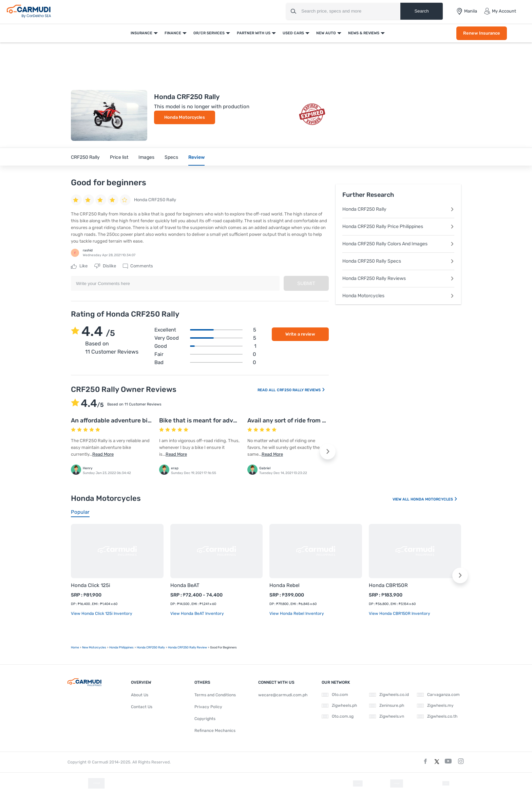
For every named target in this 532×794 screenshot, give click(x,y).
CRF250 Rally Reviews (301, 390)
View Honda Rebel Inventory (297, 613)
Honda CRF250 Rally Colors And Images (398, 244)
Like (79, 266)
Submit (306, 283)
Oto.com (335, 695)
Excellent (205, 330)
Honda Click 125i (91, 585)
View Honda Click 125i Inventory (102, 613)
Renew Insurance (482, 33)
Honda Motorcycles (185, 117)
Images (146, 157)
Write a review (300, 334)
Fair (205, 354)
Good (205, 346)
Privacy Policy (208, 707)
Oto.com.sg (338, 716)
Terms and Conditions (215, 695)
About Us (140, 695)
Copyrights (205, 719)
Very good (205, 338)
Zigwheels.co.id (389, 695)
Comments (138, 266)
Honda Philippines (121, 647)
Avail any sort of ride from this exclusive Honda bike (321, 420)
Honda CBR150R (388, 585)
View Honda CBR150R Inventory (400, 613)
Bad (205, 362)
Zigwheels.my (435, 705)
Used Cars (293, 33)
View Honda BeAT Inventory (197, 613)
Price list (119, 157)
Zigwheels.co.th (437, 716)
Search (421, 11)
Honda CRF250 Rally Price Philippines (398, 226)
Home (75, 647)
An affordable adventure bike (113, 420)
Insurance (141, 33)
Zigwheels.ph (339, 705)
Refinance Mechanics (215, 731)
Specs (171, 157)
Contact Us (142, 707)
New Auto (326, 33)
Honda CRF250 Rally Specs (398, 261)
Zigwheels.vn (387, 716)
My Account (500, 11)
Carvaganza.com (438, 695)
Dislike (105, 266)
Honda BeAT (185, 585)
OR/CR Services (209, 33)
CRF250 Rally (85, 157)
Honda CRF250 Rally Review (187, 647)
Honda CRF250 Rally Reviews (398, 278)
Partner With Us (254, 33)
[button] (328, 452)
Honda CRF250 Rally (398, 209)
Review (196, 157)
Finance (173, 33)
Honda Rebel (284, 585)
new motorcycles (94, 647)
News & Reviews (364, 33)
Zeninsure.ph (387, 705)
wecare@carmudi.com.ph (283, 695)
